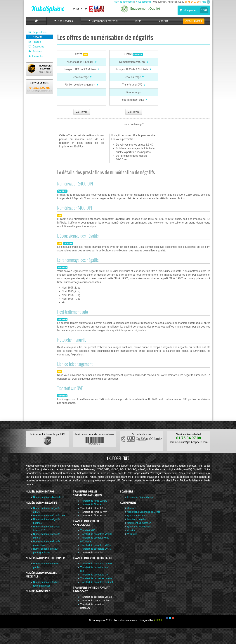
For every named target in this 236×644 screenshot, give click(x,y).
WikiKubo (132, 534)
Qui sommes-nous (137, 516)
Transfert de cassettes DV (94, 575)
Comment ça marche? (103, 21)
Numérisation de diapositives (49, 497)
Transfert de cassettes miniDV (96, 578)
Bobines (35, 51)
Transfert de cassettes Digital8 (97, 582)
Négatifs (35, 37)
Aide (206, 2)
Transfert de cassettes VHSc (95, 545)
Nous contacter (143, 2)
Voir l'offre (82, 112)
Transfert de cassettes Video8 (96, 564)
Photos (35, 42)
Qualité (131, 530)
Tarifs (138, 21)
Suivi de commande (124, 2)
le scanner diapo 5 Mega (140, 497)
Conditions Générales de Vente (144, 512)
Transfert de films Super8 (94, 501)
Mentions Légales (137, 519)
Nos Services (64, 21)
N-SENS (158, 620)
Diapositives (38, 32)
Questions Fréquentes (139, 527)
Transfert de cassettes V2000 (96, 534)
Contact (164, 21)
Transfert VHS (88, 530)
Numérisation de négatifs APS (49, 516)
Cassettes (36, 47)
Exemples (36, 56)
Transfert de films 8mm (93, 504)
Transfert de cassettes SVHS (96, 549)
